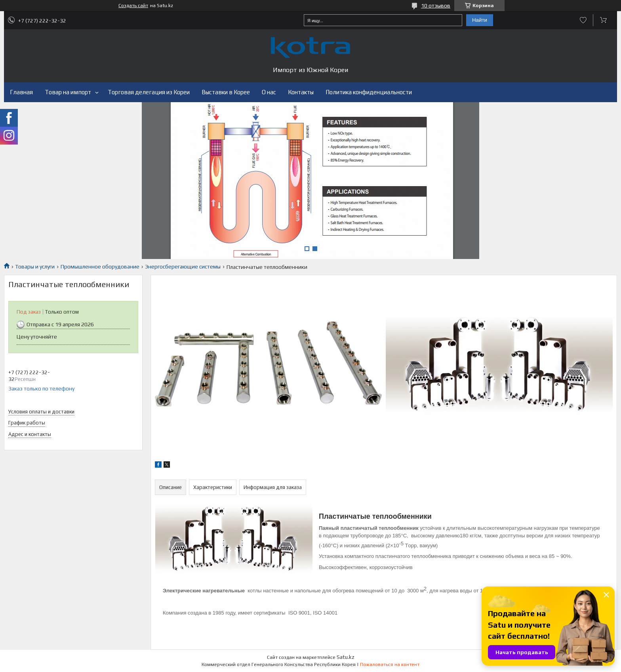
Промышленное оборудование (100, 267)
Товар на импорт (68, 92)
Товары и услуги (35, 267)
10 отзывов (436, 6)
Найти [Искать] (480, 20)
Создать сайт (133, 6)
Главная (21, 92)
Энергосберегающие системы (183, 267)
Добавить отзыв (583, 20)
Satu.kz (346, 657)
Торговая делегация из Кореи (149, 92)
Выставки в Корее (226, 92)
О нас (269, 92)
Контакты (301, 92)
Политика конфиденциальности (369, 92)
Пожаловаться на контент (390, 664)
